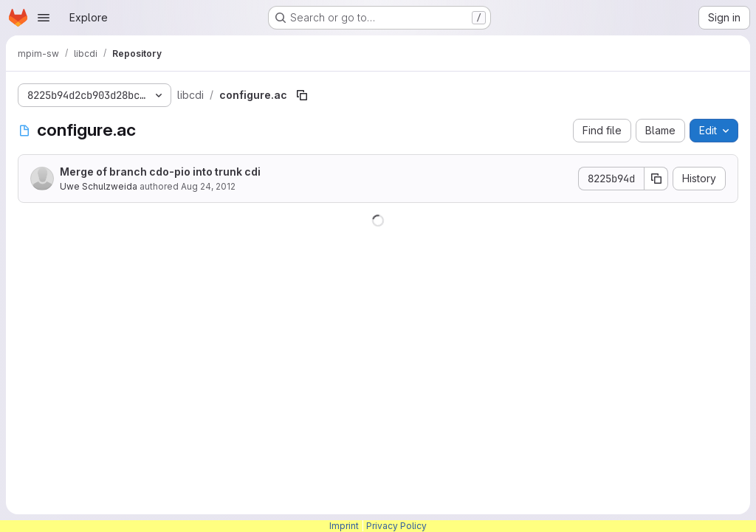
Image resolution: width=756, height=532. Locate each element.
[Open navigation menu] (44, 18)
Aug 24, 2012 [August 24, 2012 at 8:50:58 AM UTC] (208, 186)
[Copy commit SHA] (656, 179)
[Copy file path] (302, 95)
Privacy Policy (396, 526)
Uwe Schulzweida (99, 186)
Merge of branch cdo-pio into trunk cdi (160, 172)
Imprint (344, 526)
